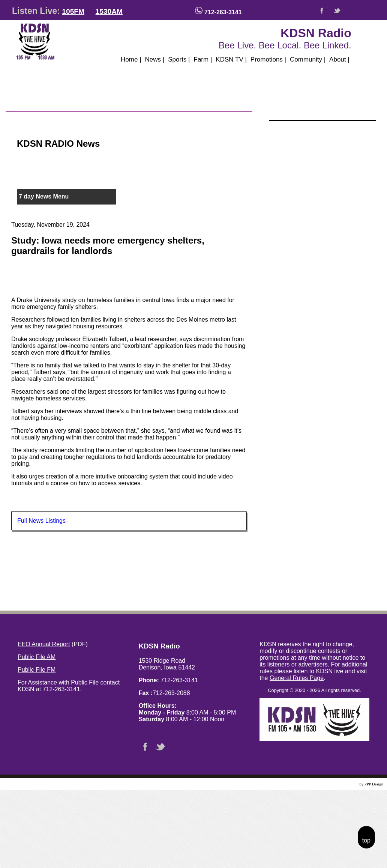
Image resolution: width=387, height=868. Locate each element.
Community (308, 59)
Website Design (346, 784)
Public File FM (37, 670)
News (155, 59)
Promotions (268, 59)
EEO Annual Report (44, 644)
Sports (179, 59)
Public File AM (37, 657)
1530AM (109, 11)
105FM (73, 11)
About (339, 59)
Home (131, 59)
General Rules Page (297, 678)
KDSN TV (231, 59)
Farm (203, 59)
